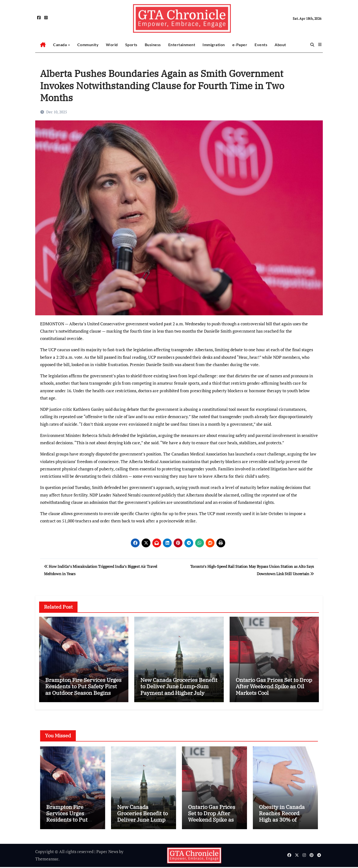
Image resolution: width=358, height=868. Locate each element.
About (280, 45)
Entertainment (182, 45)
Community (88, 45)
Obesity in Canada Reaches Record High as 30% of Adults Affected (282, 817)
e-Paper (240, 45)
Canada (60, 45)
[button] (320, 44)
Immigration (214, 45)
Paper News (107, 853)
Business (153, 45)
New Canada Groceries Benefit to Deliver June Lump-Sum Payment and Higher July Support (179, 689)
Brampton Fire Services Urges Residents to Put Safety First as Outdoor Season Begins (83, 686)
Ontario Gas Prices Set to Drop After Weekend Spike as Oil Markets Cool (274, 686)
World (112, 45)
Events (261, 45)
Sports (131, 45)
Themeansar (47, 860)
